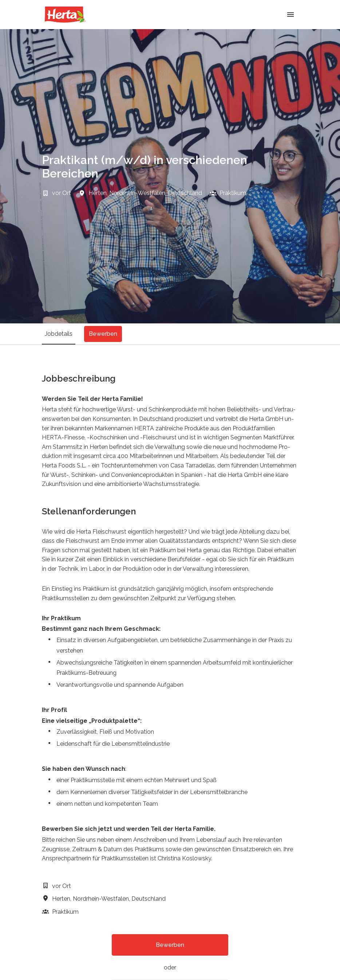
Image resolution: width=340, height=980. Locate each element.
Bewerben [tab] (103, 334)
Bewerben (170, 945)
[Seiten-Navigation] (290, 15)
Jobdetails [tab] (59, 334)
